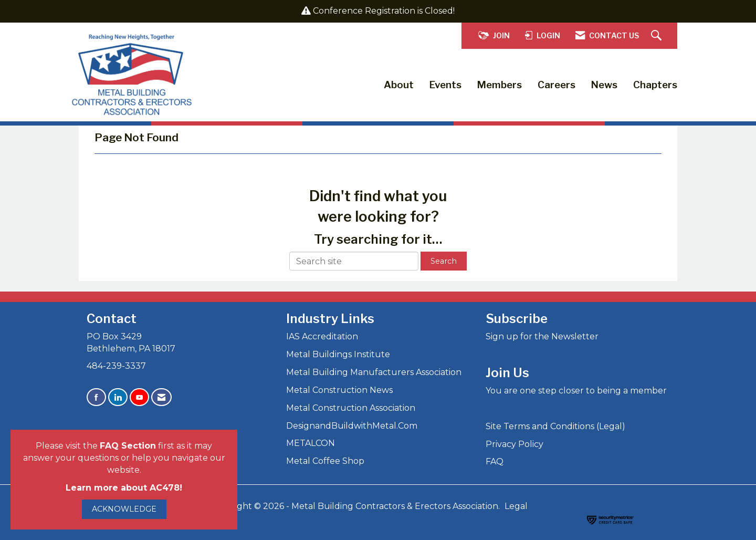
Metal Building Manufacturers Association (374, 372)
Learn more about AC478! (124, 488)
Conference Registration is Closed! (384, 11)
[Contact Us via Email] (161, 397)
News (604, 85)
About (399, 85)
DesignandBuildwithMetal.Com (352, 426)
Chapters (655, 85)
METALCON (311, 443)
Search (444, 261)
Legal (516, 506)
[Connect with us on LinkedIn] (118, 397)
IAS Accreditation (322, 336)
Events (445, 85)
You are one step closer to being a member (576, 391)
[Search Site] (658, 36)
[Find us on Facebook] (96, 397)
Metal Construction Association (351, 408)
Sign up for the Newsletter (542, 336)
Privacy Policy (514, 444)
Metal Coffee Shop (325, 461)
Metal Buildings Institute (338, 354)
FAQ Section (128, 446)
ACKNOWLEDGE (124, 509)
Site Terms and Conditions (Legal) (555, 426)
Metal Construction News (339, 390)
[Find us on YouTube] (139, 397)
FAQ (495, 461)
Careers (556, 85)
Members (500, 85)
